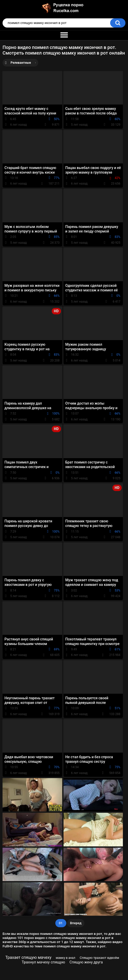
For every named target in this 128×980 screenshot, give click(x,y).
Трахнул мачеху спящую (43, 962)
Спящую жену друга (86, 962)
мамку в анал (66, 958)
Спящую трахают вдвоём (99, 958)
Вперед (76, 923)
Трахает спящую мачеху (28, 957)
